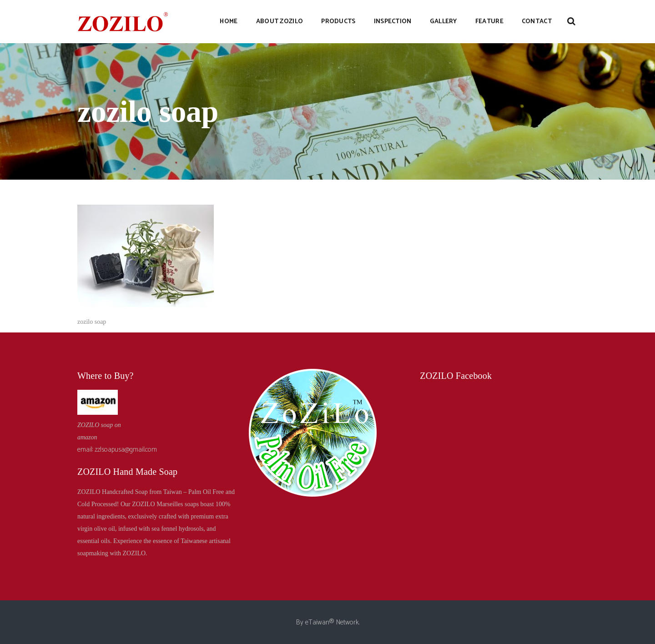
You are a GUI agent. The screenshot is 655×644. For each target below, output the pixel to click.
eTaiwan (317, 622)
